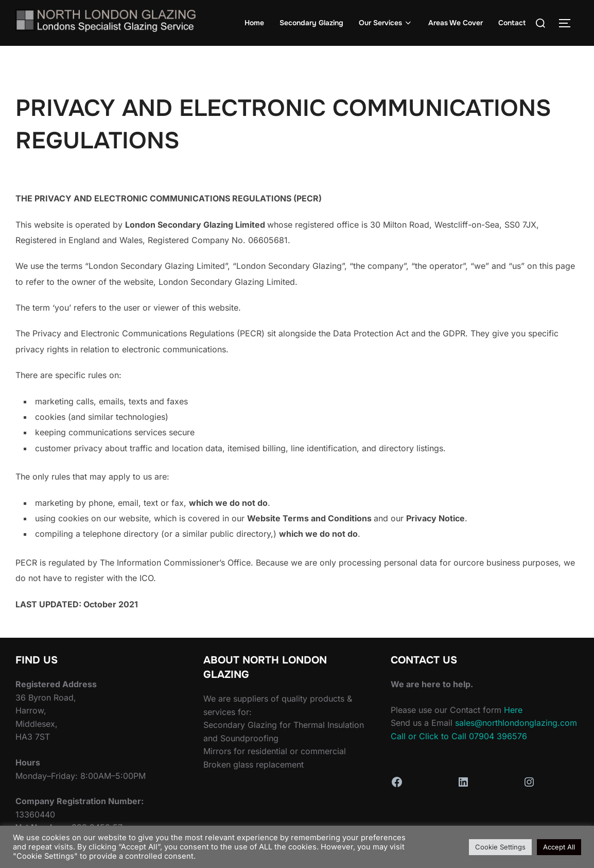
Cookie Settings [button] (500, 847)
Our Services (386, 23)
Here (513, 710)
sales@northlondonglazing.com (516, 723)
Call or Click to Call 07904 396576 (459, 736)
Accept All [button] (559, 847)
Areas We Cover (456, 23)
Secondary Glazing (311, 23)
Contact (512, 23)
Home (254, 23)
